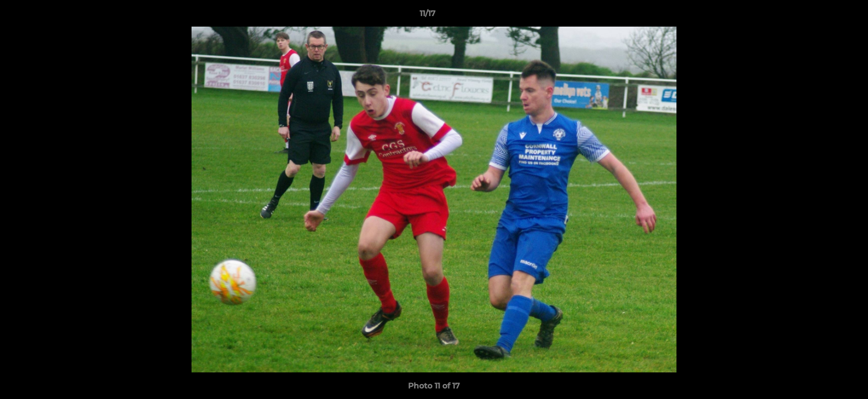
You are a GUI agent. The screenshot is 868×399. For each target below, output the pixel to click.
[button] (821, 16)
